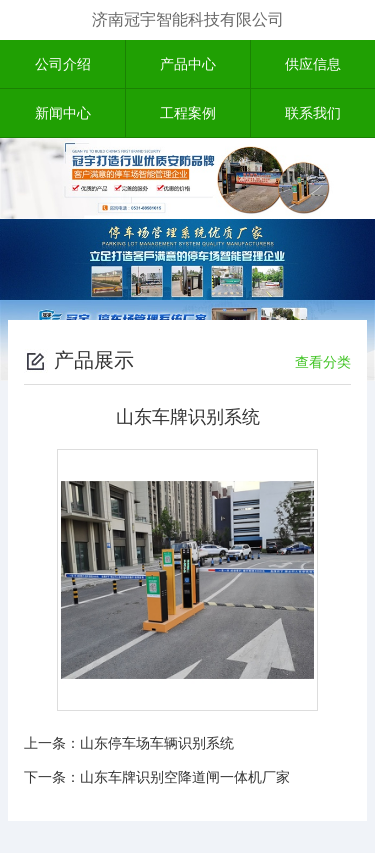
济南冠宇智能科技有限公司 (188, 19)
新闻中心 (63, 113)
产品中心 (188, 64)
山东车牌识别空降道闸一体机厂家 (185, 777)
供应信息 (313, 64)
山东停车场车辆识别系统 (157, 743)
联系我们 (313, 113)
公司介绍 (63, 64)
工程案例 (188, 113)
